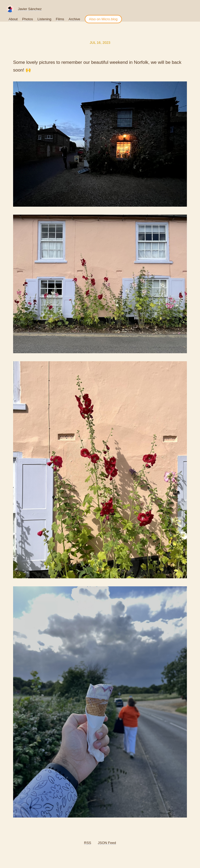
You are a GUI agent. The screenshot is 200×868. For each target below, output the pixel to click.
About (13, 19)
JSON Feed (107, 843)
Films (60, 19)
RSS (88, 843)
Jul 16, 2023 (100, 43)
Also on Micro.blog (103, 19)
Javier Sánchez (30, 9)
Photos (28, 19)
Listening (44, 19)
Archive (74, 19)
